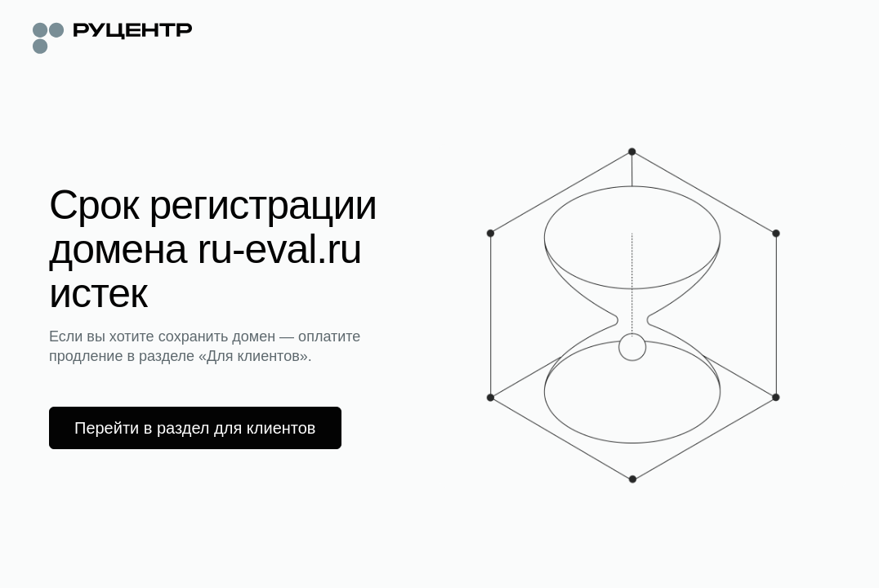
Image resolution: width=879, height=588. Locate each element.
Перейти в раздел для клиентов (195, 428)
